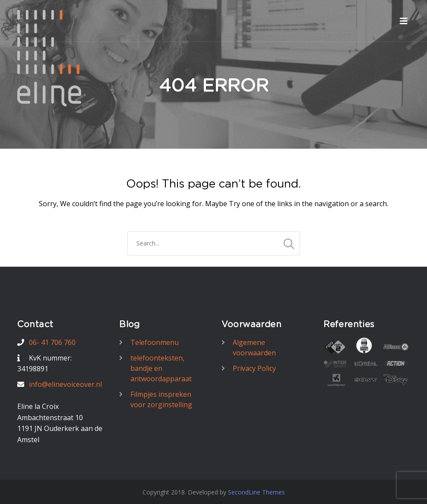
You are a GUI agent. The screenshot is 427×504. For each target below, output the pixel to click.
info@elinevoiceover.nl (65, 384)
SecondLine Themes (256, 492)
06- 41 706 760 (52, 342)
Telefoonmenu (155, 342)
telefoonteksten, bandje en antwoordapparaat (161, 368)
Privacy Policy (254, 368)
